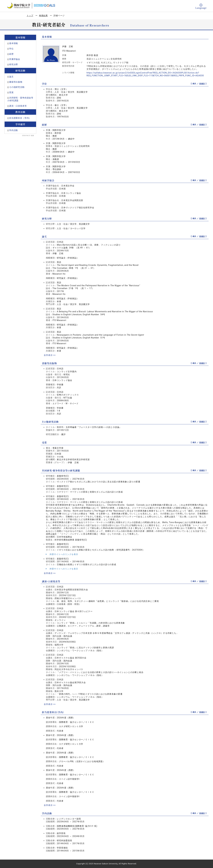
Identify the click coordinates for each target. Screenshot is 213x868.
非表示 (202, 84)
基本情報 (14, 43)
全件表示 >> (50, 355)
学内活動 (14, 130)
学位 (11, 49)
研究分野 (14, 64)
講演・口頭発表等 (18, 106)
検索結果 (43, 16)
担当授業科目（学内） (20, 118)
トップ (30, 16)
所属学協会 (15, 59)
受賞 (11, 92)
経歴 (11, 54)
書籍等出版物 (16, 82)
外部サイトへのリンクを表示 (62, 554)
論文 (11, 77)
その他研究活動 (17, 87)
